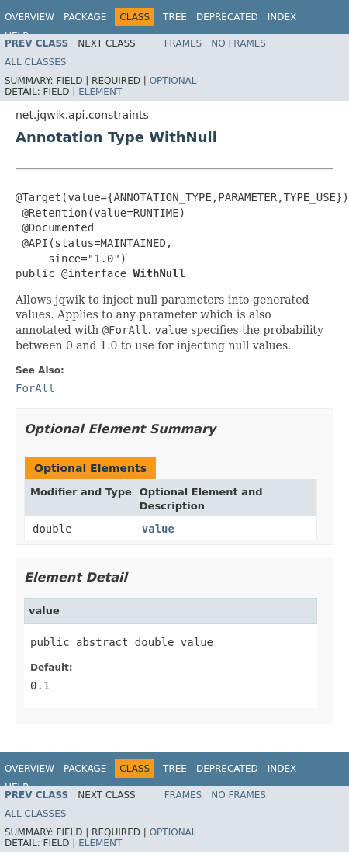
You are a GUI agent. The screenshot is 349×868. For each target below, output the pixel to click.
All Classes (35, 62)
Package (85, 17)
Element (100, 92)
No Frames (238, 43)
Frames (183, 43)
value (158, 529)
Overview (29, 17)
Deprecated (227, 17)
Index (282, 17)
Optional (173, 81)
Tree (175, 17)
